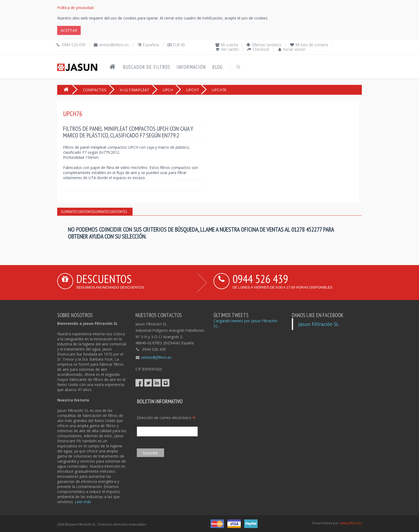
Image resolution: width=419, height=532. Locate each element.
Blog (217, 67)
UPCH (168, 90)
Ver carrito (230, 49)
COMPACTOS (95, 90)
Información (191, 67)
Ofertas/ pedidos (267, 45)
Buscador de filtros (147, 67)
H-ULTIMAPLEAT (135, 90)
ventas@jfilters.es (114, 45)
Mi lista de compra (312, 45)
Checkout (261, 49)
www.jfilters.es (351, 523)
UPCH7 (192, 90)
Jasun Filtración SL (319, 324)
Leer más (83, 502)
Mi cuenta (229, 45)
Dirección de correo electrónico (166, 418)
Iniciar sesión (294, 49)
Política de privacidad (75, 8)
